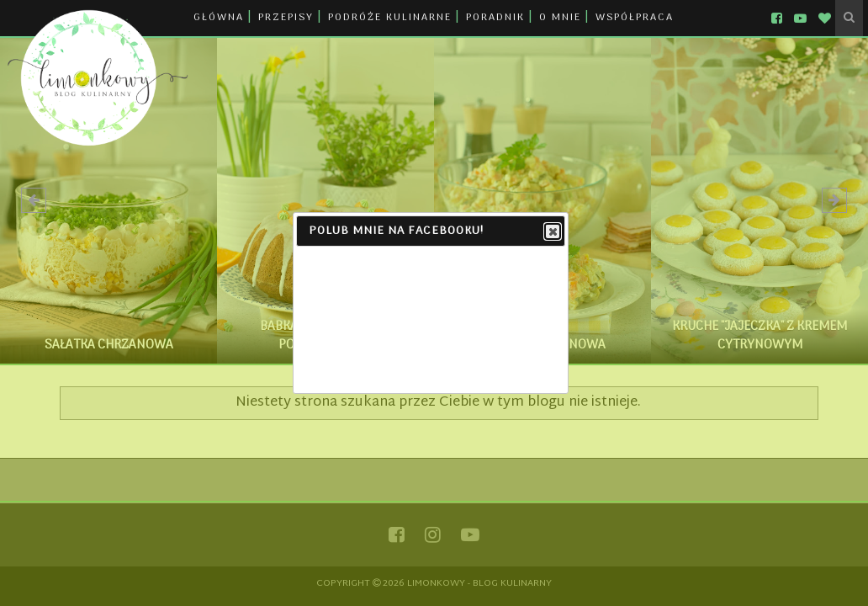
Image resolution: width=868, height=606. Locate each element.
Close (552, 232)
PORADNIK (495, 18)
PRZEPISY (286, 18)
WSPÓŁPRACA (635, 18)
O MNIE (560, 18)
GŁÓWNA (219, 18)
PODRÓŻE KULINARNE (390, 18)
